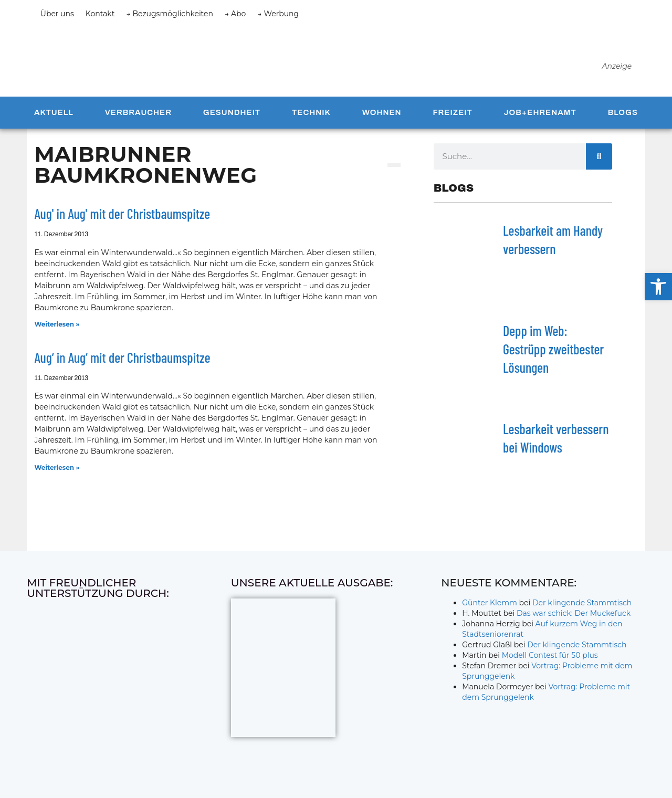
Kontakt (100, 14)
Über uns (57, 14)
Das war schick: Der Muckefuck (574, 617)
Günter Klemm (490, 607)
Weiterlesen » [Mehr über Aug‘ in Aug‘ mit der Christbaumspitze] (57, 472)
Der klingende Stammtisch (582, 607)
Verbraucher (138, 117)
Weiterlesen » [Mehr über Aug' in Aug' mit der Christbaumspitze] (57, 328)
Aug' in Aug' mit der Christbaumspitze (122, 218)
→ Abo (235, 14)
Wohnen (382, 117)
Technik (311, 117)
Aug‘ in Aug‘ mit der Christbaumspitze (122, 361)
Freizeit (452, 117)
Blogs (623, 117)
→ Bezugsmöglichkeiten (170, 14)
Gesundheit (232, 117)
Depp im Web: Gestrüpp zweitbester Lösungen (553, 353)
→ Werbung (278, 14)
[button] (658, 287)
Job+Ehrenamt (540, 117)
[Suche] (599, 161)
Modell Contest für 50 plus (550, 659)
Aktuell (54, 117)
